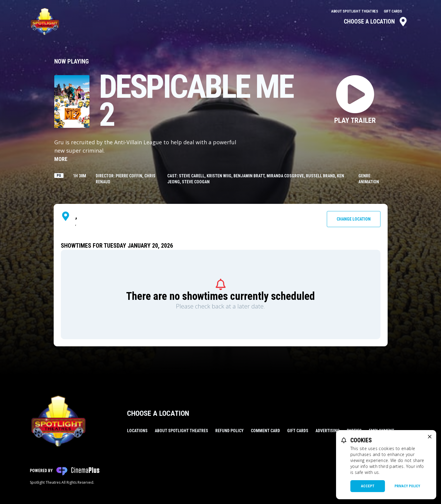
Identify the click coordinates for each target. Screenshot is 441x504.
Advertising (328, 431)
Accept (368, 486)
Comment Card (265, 431)
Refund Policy (229, 431)
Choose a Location (376, 21)
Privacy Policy (407, 486)
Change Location (354, 219)
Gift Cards (393, 11)
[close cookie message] (430, 437)
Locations (137, 431)
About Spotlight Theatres (355, 11)
